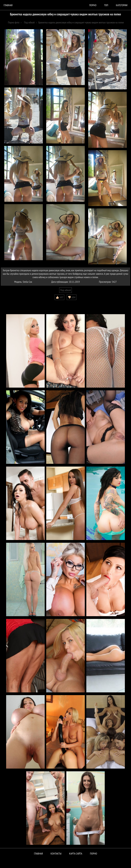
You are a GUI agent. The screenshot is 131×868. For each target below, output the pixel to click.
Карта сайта (76, 853)
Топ (106, 5)
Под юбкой (65, 290)
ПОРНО (93, 853)
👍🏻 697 (59, 297)
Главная (8, 5)
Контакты (56, 853)
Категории (122, 5)
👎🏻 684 (72, 297)
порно (93, 5)
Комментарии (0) (11, 303)
